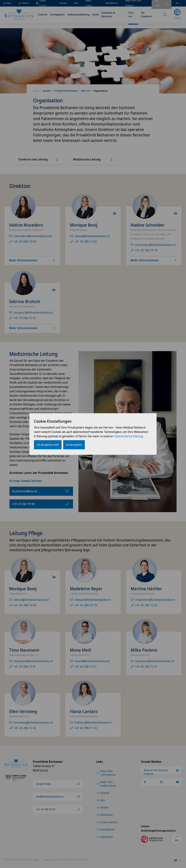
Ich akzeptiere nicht (48, 445)
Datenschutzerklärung (129, 436)
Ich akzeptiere (74, 445)
